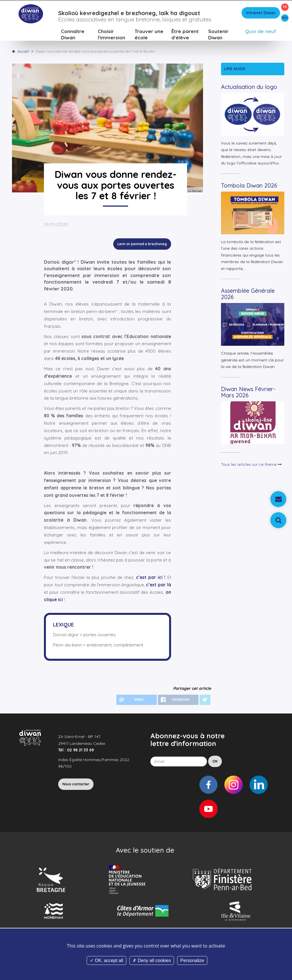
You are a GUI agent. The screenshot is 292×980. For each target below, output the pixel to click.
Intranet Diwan (261, 14)
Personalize (192, 960)
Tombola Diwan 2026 (249, 187)
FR (285, 7)
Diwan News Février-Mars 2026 (248, 394)
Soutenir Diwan (218, 36)
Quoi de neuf (261, 33)
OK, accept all (107, 960)
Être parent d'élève (185, 36)
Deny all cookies (152, 960)
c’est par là (158, 586)
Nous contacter (76, 785)
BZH (285, 18)
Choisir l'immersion (111, 36)
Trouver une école (149, 36)
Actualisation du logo (249, 88)
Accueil (23, 53)
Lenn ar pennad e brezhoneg (142, 245)
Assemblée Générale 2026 (248, 295)
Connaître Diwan (73, 36)
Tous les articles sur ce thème (251, 466)
